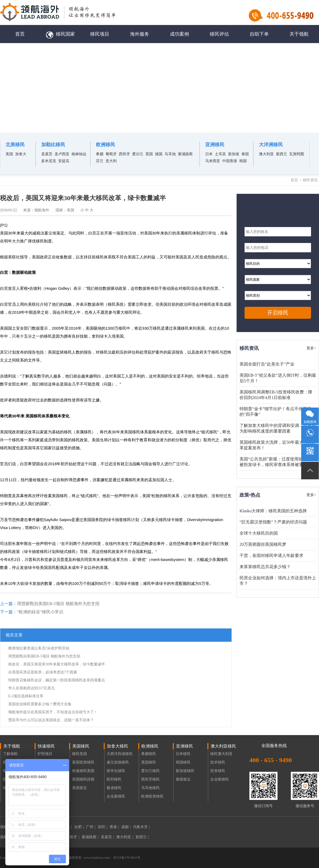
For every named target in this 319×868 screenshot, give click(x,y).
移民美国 (79, 754)
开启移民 (278, 313)
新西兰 (282, 154)
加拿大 (21, 154)
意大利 (111, 161)
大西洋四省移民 (120, 754)
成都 (126, 827)
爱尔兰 (138, 154)
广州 (91, 827)
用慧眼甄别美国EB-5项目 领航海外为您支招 (58, 604)
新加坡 (234, 154)
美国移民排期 (83, 779)
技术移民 (218, 762)
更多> (311, 348)
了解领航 (10, 754)
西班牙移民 (150, 779)
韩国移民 (183, 762)
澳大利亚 (266, 154)
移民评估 (219, 34)
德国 (159, 154)
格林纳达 (79, 154)
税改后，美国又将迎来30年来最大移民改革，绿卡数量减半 (57, 664)
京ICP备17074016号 (126, 858)
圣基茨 (47, 154)
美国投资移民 (83, 762)
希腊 (100, 154)
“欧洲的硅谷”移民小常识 (40, 612)
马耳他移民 (150, 788)
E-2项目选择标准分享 (26, 696)
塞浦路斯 (185, 154)
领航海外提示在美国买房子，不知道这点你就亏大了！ (53, 712)
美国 (9, 154)
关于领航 (299, 34)
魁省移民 (114, 788)
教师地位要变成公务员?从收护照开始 (39, 648)
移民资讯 (310, 180)
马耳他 (170, 154)
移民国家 (60, 34)
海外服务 (140, 34)
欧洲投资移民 (152, 796)
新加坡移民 (185, 771)
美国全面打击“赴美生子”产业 (267, 364)
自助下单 (259, 34)
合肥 (79, 827)
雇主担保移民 (118, 762)
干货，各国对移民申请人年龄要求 (271, 555)
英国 (149, 154)
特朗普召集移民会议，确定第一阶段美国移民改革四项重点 (57, 680)
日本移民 (183, 754)
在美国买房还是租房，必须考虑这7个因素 (43, 672)
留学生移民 (116, 771)
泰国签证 (183, 779)
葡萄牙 (111, 154)
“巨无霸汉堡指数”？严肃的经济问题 (273, 522)
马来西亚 (213, 161)
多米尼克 (49, 161)
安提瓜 (64, 161)
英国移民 (149, 762)
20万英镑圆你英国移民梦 (263, 544)
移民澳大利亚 (221, 754)
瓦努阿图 (297, 154)
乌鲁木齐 (141, 827)
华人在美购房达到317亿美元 (32, 688)
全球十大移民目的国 (259, 533)
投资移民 (218, 771)
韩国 (243, 161)
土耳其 (220, 154)
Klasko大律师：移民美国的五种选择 (273, 511)
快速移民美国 (83, 771)
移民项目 (100, 34)
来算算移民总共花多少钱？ (265, 567)
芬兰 (100, 161)
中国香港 (230, 161)
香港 (114, 827)
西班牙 (124, 154)
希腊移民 (149, 754)
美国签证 (79, 788)
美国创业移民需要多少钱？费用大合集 (40, 704)
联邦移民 (114, 779)
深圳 (102, 827)
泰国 (245, 154)
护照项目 (45, 754)
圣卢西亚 (62, 154)
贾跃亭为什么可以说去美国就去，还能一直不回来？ (51, 720)
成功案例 (179, 34)
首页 (20, 34)
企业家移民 (116, 796)
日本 (209, 154)
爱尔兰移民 (150, 771)
